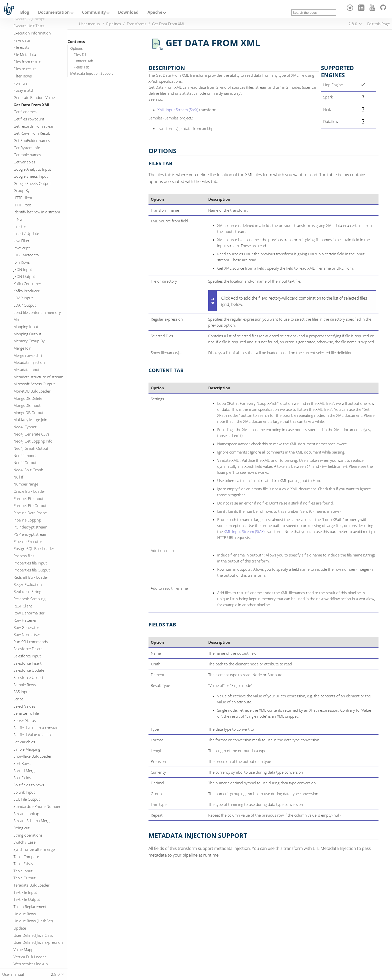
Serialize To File (26, 713)
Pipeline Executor (28, 541)
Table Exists (23, 864)
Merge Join (22, 348)
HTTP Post (22, 205)
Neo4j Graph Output (31, 448)
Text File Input (25, 892)
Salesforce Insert (27, 663)
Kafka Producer (26, 291)
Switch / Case (24, 842)
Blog (25, 12)
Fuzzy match (24, 90)
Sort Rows (22, 763)
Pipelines (114, 24)
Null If (18, 477)
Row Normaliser (27, 634)
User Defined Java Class (33, 935)
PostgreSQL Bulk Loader (34, 548)
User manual (90, 24)
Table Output (24, 878)
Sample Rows (25, 685)
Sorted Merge (25, 771)
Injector (20, 226)
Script (18, 699)
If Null (18, 219)
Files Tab (80, 55)
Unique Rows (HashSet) (33, 921)
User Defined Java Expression (38, 942)
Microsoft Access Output (34, 384)
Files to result (25, 69)
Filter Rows (23, 76)
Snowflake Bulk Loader (32, 756)
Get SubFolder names (32, 140)
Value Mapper (25, 950)
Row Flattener (25, 620)
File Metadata (25, 54)
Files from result (27, 62)
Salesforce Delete (28, 649)
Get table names (27, 155)
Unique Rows (25, 914)
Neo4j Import (25, 456)
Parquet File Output (30, 505)
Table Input (23, 871)
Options (76, 48)
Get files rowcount (29, 119)
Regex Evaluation (28, 584)
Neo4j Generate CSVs (31, 434)
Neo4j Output (25, 463)
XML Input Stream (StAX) (178, 110)
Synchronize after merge (34, 849)
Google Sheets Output (32, 183)
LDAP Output (25, 305)
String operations (28, 835)
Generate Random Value (34, 97)
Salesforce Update (29, 670)
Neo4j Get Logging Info (33, 441)
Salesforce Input (27, 656)
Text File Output (27, 899)
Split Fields (22, 778)
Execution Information (32, 33)
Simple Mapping (27, 749)
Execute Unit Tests (29, 26)
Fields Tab (81, 67)
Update (20, 928)
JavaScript (22, 248)
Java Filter (21, 241)
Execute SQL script (29, 19)
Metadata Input (26, 370)
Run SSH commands (31, 642)
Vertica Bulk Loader (30, 957)
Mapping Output (27, 334)
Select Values (24, 706)
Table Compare (26, 857)
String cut (21, 828)
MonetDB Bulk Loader (32, 391)
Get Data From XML (32, 105)
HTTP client (23, 198)
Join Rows (22, 262)
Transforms (136, 24)
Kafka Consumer (27, 284)
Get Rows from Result (32, 133)
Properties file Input (30, 563)
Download (128, 12)
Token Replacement (30, 907)
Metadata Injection (29, 362)
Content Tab (83, 61)
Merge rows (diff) (28, 355)
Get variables (24, 162)
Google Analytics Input (32, 169)
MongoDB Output (28, 413)
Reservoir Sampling (29, 599)
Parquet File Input (28, 498)
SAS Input (22, 692)
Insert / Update (26, 233)
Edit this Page (378, 24)
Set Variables (24, 742)
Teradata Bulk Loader (31, 885)
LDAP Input (23, 298)
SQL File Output (27, 799)
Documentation (54, 12)
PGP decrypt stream (30, 527)
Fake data (22, 40)
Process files (24, 556)
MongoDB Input (27, 405)
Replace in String (27, 591)
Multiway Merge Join (30, 420)
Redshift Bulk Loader (31, 577)
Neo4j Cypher (25, 427)
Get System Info (27, 148)
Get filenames (25, 112)
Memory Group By (29, 341)
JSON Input (23, 269)
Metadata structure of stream (38, 377)
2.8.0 (353, 24)
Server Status (25, 720)
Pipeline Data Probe (30, 513)
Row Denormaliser (29, 613)
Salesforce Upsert (28, 677)
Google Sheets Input (31, 176)
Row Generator (26, 627)
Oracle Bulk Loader (29, 491)
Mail (17, 319)
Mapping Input (26, 327)
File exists (21, 47)
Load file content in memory (37, 312)
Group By (21, 190)
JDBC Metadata (26, 255)
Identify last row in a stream (37, 212)
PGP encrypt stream (30, 534)
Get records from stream (34, 126)
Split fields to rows (29, 785)
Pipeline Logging (27, 520)
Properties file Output (32, 570)
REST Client (23, 606)
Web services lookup (31, 964)
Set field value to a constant (37, 728)
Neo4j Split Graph (28, 470)
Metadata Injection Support (92, 73)
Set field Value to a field (33, 735)
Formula (20, 83)
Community (94, 12)
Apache (155, 12)
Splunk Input (24, 792)
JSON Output (24, 276)
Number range (26, 484)
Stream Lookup (26, 814)
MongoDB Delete (28, 398)
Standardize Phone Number (37, 806)
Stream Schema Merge (32, 821)
